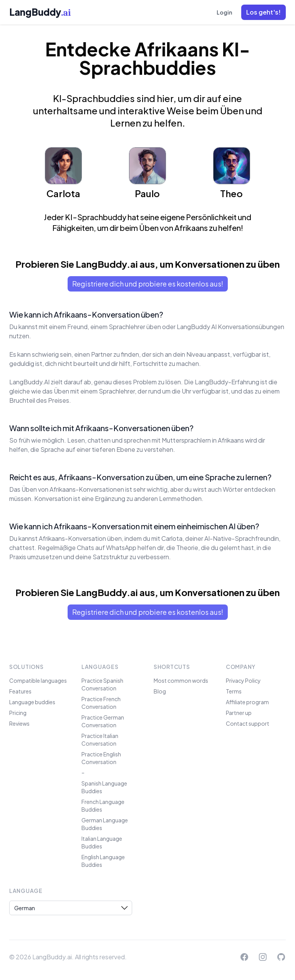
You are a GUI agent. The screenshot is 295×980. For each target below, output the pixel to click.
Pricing (18, 713)
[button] (264, 12)
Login (224, 12)
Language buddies (32, 702)
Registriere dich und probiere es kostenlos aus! (148, 284)
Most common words (181, 680)
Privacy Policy (243, 680)
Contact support (248, 723)
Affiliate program (247, 702)
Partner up (239, 713)
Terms (234, 691)
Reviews (19, 723)
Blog (160, 691)
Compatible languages (38, 680)
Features (20, 691)
